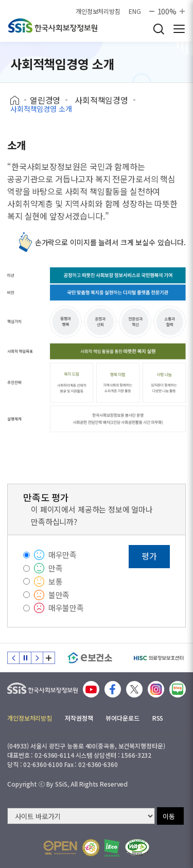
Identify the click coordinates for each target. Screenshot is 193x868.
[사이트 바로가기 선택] (81, 816)
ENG (135, 11)
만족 (56, 568)
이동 (169, 816)
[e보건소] (90, 658)
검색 (159, 29)
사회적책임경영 (101, 100)
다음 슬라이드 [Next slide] (37, 658)
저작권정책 (79, 718)
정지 (25, 658)
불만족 (59, 595)
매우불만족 (66, 608)
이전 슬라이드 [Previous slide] (13, 658)
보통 (56, 581)
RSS (158, 718)
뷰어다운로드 (122, 718)
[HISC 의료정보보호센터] (158, 658)
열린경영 (45, 100)
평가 (149, 556)
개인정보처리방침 (98, 11)
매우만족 (63, 555)
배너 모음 (49, 658)
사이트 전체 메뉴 (179, 29)
